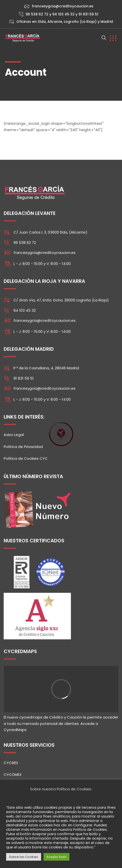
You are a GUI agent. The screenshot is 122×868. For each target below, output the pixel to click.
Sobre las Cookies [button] (24, 857)
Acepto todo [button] (56, 857)
